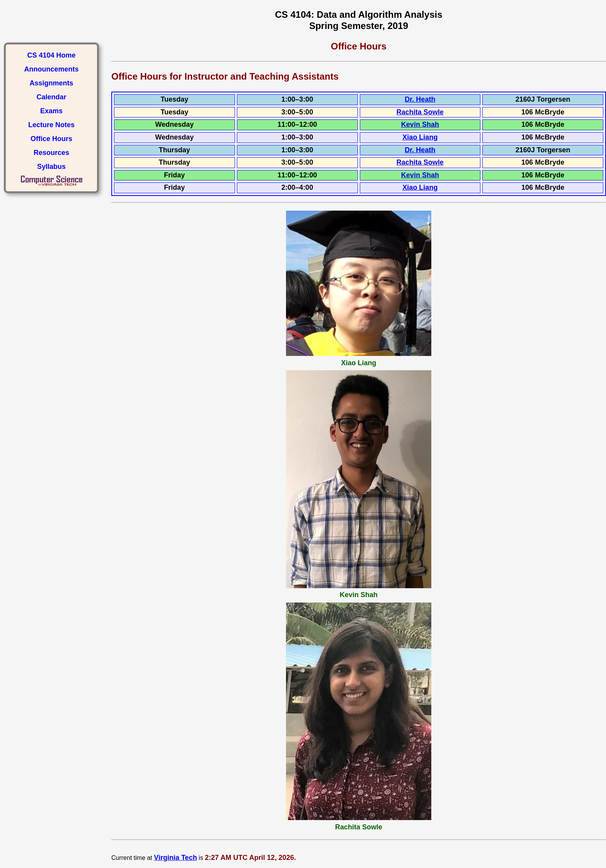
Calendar (51, 97)
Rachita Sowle (420, 112)
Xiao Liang (420, 137)
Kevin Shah (420, 124)
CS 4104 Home (51, 55)
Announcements (51, 69)
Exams (51, 111)
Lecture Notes (51, 125)
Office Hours (51, 139)
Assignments (51, 83)
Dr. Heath (420, 99)
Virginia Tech (175, 858)
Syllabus (51, 167)
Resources (51, 153)
